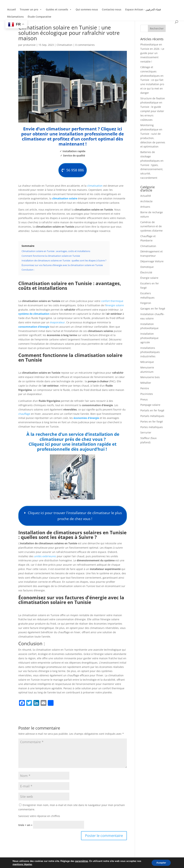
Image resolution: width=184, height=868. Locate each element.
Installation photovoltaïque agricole (149, 338)
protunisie (29, 45)
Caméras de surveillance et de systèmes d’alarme (151, 226)
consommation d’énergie (34, 328)
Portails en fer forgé (152, 410)
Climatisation (65, 45)
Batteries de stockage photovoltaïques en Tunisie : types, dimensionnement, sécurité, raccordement (152, 165)
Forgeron (146, 303)
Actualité (146, 196)
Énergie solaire (149, 278)
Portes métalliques (152, 427)
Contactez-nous (112, 9)
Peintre (145, 388)
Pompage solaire (150, 405)
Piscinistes (147, 394)
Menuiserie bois (150, 377)
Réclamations (15, 17)
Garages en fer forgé (153, 309)
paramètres (82, 861)
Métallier (146, 383)
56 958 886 (75, 171)
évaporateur (57, 324)
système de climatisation (34, 315)
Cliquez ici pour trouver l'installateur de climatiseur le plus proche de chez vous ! (75, 518)
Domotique (147, 267)
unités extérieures (45, 559)
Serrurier (146, 432)
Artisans (145, 207)
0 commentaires (85, 45)
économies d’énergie (86, 419)
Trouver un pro (31, 10)
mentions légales (22, 864)
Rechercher (157, 28)
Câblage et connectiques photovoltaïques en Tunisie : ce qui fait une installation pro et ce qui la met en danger (152, 80)
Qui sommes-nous (87, 9)
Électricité (146, 272)
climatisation (95, 187)
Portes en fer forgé (152, 422)
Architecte (146, 201)
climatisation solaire (65, 200)
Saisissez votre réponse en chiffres (39, 819)
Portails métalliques (152, 416)
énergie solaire (115, 307)
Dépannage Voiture (152, 261)
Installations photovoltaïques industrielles (150, 352)
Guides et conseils (59, 10)
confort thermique (112, 302)
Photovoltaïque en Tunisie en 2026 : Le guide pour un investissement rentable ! (152, 53)
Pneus (144, 399)
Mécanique (147, 362)
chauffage (24, 415)
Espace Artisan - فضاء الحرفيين (143, 9)
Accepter (160, 862)
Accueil (11, 9)
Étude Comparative (39, 17)
